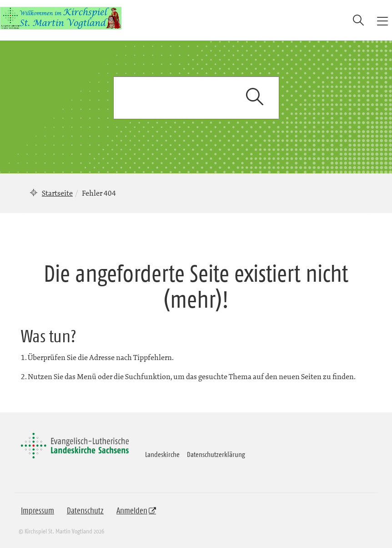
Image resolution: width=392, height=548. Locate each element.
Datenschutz (85, 511)
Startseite (57, 193)
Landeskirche (162, 454)
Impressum (38, 511)
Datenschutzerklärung (216, 454)
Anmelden (132, 511)
